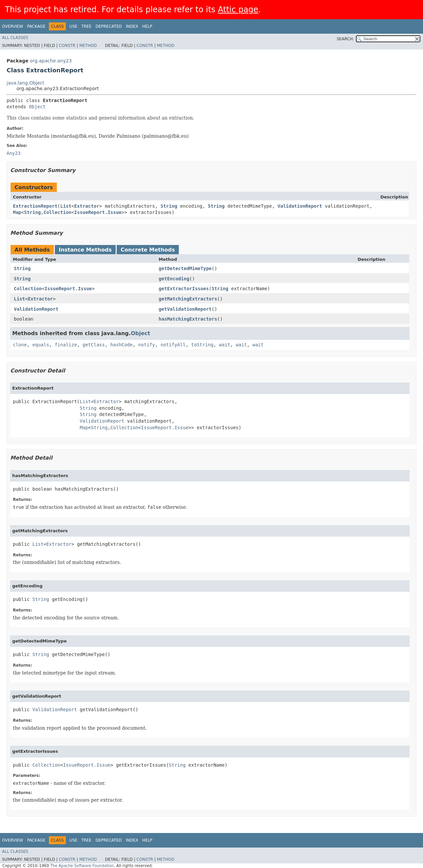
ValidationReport (300, 206)
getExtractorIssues (184, 289)
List (66, 206)
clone (20, 345)
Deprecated (109, 26)
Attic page (238, 10)
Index (132, 26)
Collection (58, 212)
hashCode (121, 345)
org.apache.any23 (51, 61)
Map (17, 212)
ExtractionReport (35, 206)
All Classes (15, 38)
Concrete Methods (148, 250)
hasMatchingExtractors (188, 319)
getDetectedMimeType (185, 268)
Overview (13, 26)
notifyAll (173, 345)
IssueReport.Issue (98, 212)
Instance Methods (85, 250)
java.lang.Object (25, 83)
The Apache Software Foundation (82, 866)
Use (73, 26)
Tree (86, 26)
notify (147, 345)
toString (202, 345)
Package (36, 26)
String (169, 206)
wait (225, 345)
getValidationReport (185, 309)
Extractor (87, 206)
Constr (67, 46)
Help (147, 26)
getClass (94, 345)
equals (41, 345)
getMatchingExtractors (188, 299)
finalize (66, 345)
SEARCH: (346, 39)
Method (88, 46)
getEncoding (174, 279)
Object (37, 107)
